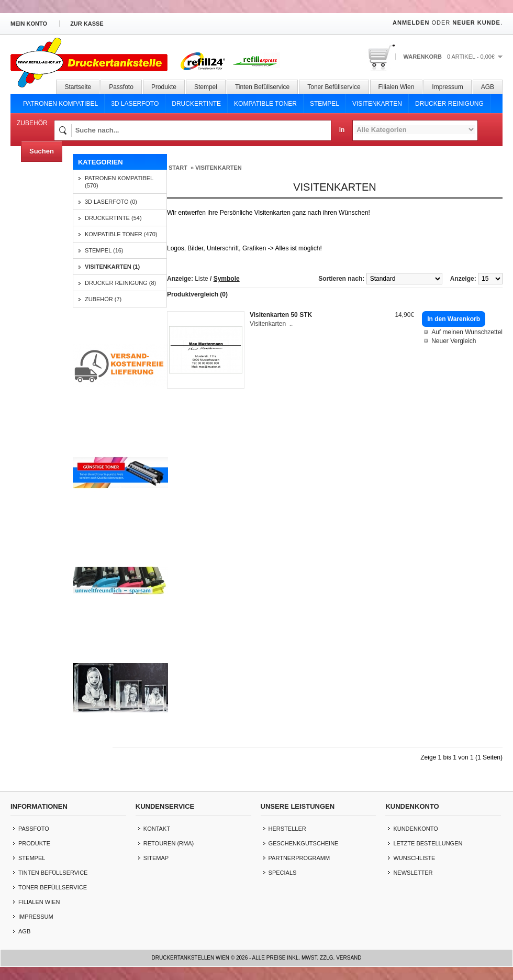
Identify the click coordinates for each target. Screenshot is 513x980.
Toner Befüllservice (334, 87)
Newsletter (413, 873)
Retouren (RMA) (169, 843)
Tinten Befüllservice (262, 87)
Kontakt (157, 829)
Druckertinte (196, 104)
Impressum (447, 87)
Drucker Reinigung (449, 104)
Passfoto (121, 87)
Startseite (78, 87)
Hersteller (287, 829)
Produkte (164, 87)
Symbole (227, 279)
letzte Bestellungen (428, 843)
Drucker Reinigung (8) (120, 283)
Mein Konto (29, 24)
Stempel (206, 87)
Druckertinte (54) (113, 218)
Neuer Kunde (476, 23)
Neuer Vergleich (454, 341)
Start (178, 168)
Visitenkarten (377, 104)
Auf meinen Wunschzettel (467, 332)
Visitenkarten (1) (112, 267)
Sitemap (156, 858)
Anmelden (411, 23)
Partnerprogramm (299, 858)
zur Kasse (87, 24)
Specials (283, 873)
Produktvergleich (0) (197, 294)
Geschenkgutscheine (304, 843)
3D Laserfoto (135, 104)
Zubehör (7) (103, 299)
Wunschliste (414, 858)
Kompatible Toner (265, 104)
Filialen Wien (397, 87)
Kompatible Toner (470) (121, 234)
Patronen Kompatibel (60, 104)
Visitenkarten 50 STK (281, 315)
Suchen (42, 151)
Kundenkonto (415, 829)
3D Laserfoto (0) (111, 202)
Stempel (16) (104, 250)
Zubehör (32, 123)
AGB (488, 87)
